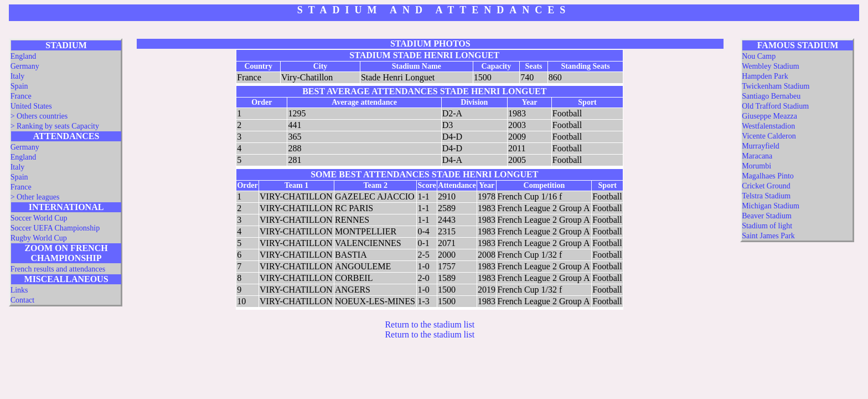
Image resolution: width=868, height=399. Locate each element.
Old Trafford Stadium (775, 106)
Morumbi (756, 166)
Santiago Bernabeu (771, 96)
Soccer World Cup (39, 218)
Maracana (757, 156)
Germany (25, 66)
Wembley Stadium (770, 66)
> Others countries (39, 116)
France (21, 96)
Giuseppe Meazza (769, 116)
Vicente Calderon (769, 136)
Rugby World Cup (39, 238)
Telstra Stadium (766, 196)
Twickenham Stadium (776, 86)
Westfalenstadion (768, 126)
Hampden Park (765, 76)
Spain (19, 86)
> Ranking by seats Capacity (55, 126)
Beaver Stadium (767, 216)
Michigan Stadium (771, 206)
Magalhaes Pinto (768, 176)
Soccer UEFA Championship (55, 228)
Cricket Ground (766, 186)
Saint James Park (768, 236)
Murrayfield (761, 146)
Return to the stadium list (430, 324)
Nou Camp (759, 56)
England (24, 56)
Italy (18, 76)
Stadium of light (767, 226)
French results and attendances (58, 269)
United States (31, 106)
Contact (23, 300)
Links (19, 290)
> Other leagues (35, 197)
